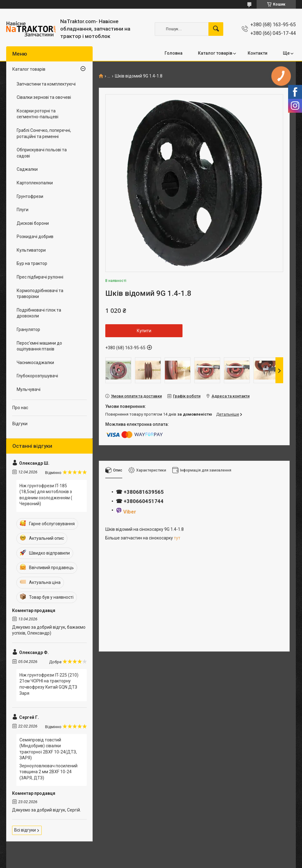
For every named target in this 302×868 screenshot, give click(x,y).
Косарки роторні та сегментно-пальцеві (38, 114)
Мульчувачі (29, 389)
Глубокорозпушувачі (37, 376)
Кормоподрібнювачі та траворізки (40, 294)
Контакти (258, 53)
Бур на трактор (32, 263)
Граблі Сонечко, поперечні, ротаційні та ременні (44, 133)
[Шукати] (216, 29)
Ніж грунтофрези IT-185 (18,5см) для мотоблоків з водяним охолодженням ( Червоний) (46, 495)
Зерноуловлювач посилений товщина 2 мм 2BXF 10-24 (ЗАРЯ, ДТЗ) (48, 772)
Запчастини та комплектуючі (46, 84)
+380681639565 (143, 492)
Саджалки (27, 169)
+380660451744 (144, 501)
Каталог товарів (215, 53)
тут (177, 538)
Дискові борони (33, 223)
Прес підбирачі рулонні (40, 277)
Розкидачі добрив (35, 237)
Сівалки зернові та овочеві (44, 97)
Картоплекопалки (35, 183)
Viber (130, 512)
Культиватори (31, 250)
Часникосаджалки (35, 363)
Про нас (20, 408)
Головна (174, 53)
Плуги (23, 210)
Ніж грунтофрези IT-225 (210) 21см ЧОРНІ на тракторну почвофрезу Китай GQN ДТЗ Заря (49, 684)
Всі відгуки (25, 830)
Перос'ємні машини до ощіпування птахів (39, 346)
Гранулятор (28, 329)
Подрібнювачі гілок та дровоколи (39, 313)
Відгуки (20, 424)
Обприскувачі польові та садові (42, 153)
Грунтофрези (30, 196)
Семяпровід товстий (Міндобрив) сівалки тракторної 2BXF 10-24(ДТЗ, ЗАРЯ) (48, 749)
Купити (144, 331)
